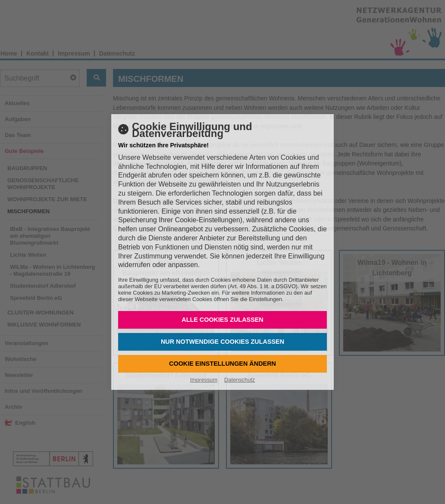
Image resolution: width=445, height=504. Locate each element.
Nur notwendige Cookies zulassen (222, 342)
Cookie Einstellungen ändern (222, 364)
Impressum (204, 380)
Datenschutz (240, 380)
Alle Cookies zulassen (222, 320)
